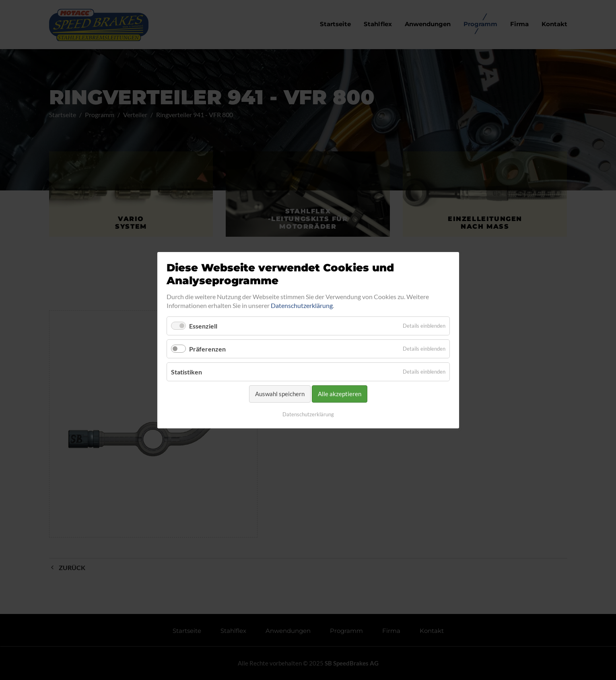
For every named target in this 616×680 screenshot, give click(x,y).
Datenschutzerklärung (302, 305)
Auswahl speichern (280, 394)
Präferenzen (207, 349)
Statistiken (186, 372)
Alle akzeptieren (340, 394)
